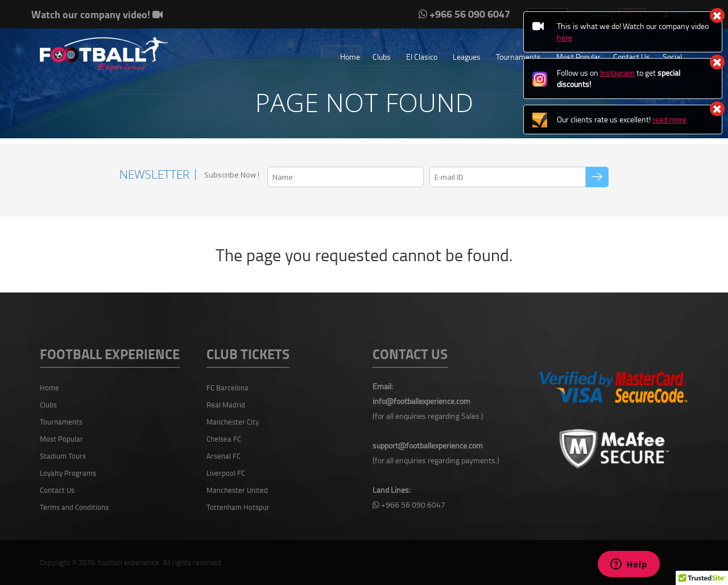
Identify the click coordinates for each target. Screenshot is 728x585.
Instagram (617, 73)
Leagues (467, 57)
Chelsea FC (224, 439)
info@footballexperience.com (421, 401)
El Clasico (422, 57)
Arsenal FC (224, 456)
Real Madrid (226, 405)
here (564, 37)
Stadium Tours (63, 456)
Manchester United (237, 490)
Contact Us (57, 490)
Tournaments (518, 57)
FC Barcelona (227, 388)
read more (669, 119)
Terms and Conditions (74, 507)
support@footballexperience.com (428, 445)
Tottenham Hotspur (238, 507)
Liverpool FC (226, 473)
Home (350, 57)
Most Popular (61, 439)
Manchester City (233, 422)
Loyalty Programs (68, 473)
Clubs (382, 57)
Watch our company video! (97, 14)
